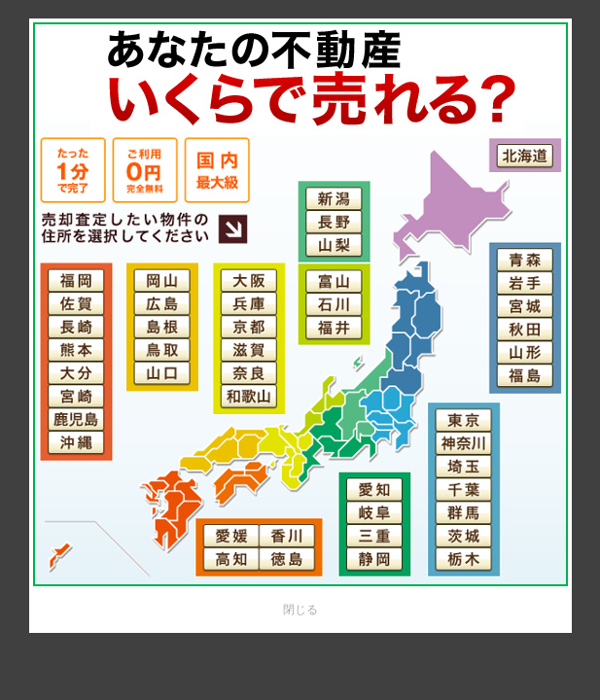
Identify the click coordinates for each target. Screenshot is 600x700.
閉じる (300, 610)
